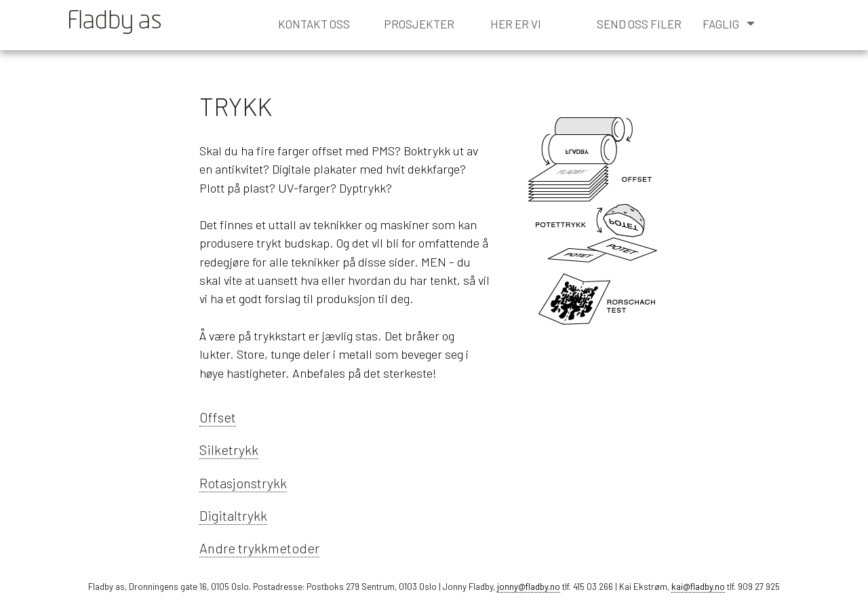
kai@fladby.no (698, 587)
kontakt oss (314, 24)
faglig (729, 24)
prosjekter (419, 24)
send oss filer (639, 24)
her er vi (516, 24)
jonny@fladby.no (529, 587)
